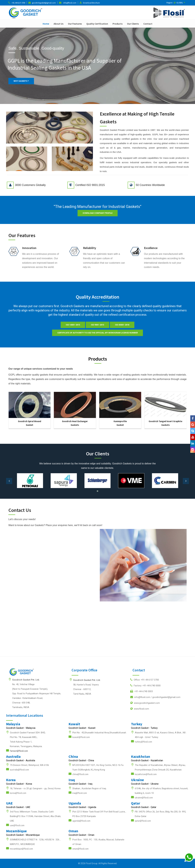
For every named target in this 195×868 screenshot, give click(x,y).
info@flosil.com (70, 3)
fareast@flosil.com (19, 751)
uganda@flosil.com (81, 821)
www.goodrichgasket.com (145, 703)
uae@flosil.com (17, 825)
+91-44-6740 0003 (142, 691)
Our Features (75, 24)
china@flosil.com (80, 774)
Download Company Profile (98, 213)
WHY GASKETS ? (21, 81)
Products (118, 24)
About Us (58, 24)
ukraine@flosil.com (144, 798)
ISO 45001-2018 (122, 325)
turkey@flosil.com (143, 742)
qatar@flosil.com (143, 821)
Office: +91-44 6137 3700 (145, 680)
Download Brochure (91, 3)
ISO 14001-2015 (73, 325)
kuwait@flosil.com (81, 737)
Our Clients (133, 24)
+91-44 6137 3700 (18, 3)
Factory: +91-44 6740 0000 (145, 685)
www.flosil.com (140, 709)
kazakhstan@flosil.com (146, 774)
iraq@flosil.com (80, 793)
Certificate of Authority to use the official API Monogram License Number (97, 333)
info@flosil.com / (155, 697)
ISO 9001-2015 (97, 325)
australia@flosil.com (19, 770)
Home (46, 24)
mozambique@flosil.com (21, 849)
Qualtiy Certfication (97, 24)
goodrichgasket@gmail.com (44, 3)
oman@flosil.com (80, 849)
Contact (148, 24)
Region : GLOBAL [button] (176, 3)
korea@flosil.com (18, 793)
